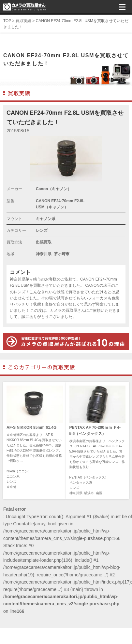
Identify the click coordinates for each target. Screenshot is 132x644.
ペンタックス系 (81, 483)
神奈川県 (44, 254)
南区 (99, 493)
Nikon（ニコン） (19, 471)
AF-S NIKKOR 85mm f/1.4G (31, 427)
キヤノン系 (46, 219)
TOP (7, 21)
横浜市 (89, 493)
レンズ (42, 230)
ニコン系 (13, 476)
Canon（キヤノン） (54, 189)
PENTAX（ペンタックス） (89, 477)
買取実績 (23, 21)
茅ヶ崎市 (62, 254)
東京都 (11, 487)
